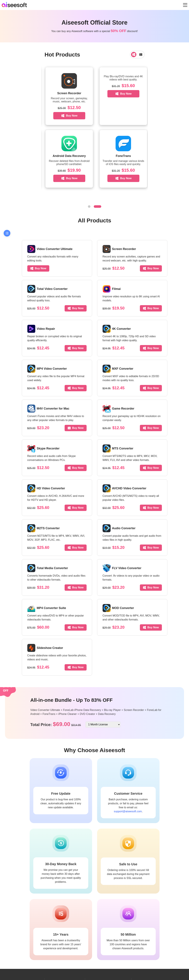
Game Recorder (118, 409)
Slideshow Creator (45, 648)
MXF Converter (118, 369)
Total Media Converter (48, 568)
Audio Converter (119, 528)
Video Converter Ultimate (50, 249)
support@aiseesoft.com (128, 811)
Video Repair (41, 329)
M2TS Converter (44, 528)
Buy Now (68, 94)
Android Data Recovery (121, 156)
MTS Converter (118, 448)
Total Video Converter (47, 289)
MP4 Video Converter (47, 369)
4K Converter (117, 329)
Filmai (112, 289)
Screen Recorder (121, 93)
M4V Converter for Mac (48, 409)
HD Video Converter (46, 488)
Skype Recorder (43, 448)
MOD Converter (118, 608)
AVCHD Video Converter (124, 488)
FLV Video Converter (122, 568)
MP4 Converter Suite (47, 608)
